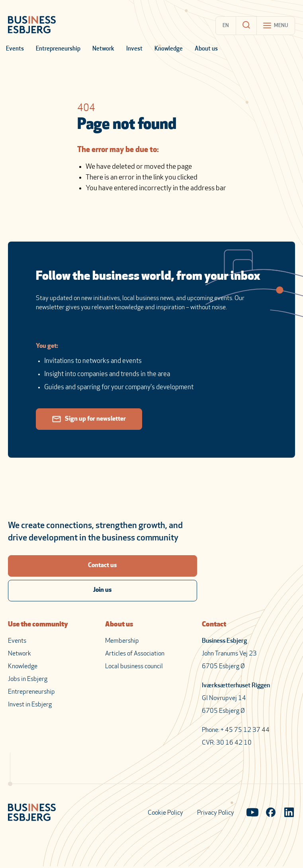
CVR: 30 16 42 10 (227, 743)
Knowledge (169, 49)
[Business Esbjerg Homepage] (32, 25)
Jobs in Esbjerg (28, 679)
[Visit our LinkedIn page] (289, 813)
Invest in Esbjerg (30, 705)
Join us (103, 590)
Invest (134, 49)
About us (206, 49)
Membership (122, 641)
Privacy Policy (216, 813)
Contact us (103, 566)
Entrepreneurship (58, 49)
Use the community (38, 625)
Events (15, 49)
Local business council (134, 667)
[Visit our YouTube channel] (252, 813)
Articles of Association (135, 654)
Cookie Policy (165, 813)
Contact (214, 625)
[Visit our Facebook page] (271, 813)
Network (103, 49)
